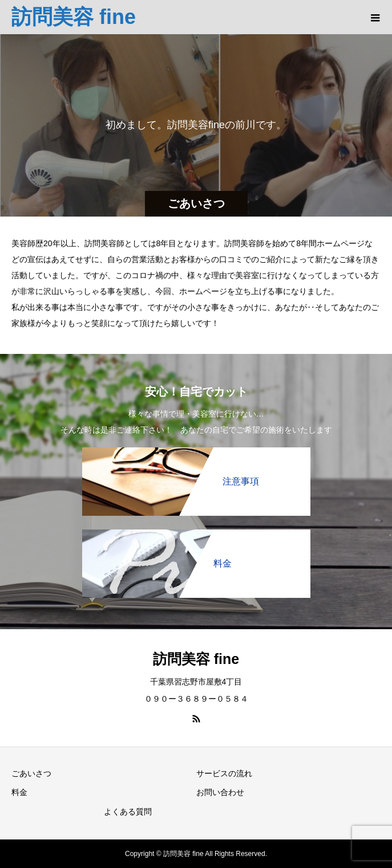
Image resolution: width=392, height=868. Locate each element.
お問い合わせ (220, 792)
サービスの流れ (224, 773)
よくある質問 (128, 812)
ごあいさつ (31, 773)
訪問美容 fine (74, 17)
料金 (19, 792)
